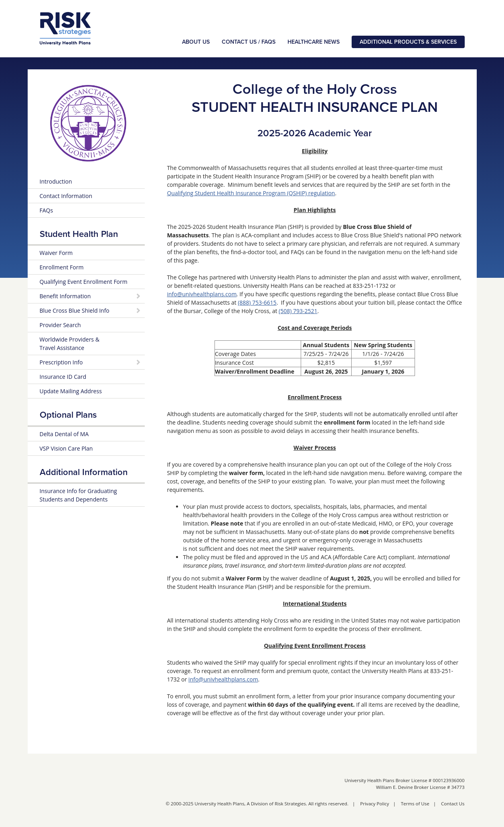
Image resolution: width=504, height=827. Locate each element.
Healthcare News (314, 42)
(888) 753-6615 (257, 302)
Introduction (56, 181)
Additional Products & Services (408, 42)
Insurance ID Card (63, 377)
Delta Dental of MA (64, 434)
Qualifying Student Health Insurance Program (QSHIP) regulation (251, 193)
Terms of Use (415, 804)
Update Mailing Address (71, 391)
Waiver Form (56, 253)
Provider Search (60, 325)
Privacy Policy (374, 804)
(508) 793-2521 (298, 311)
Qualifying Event (84, 282)
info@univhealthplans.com (202, 294)
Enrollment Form (62, 267)
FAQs (47, 210)
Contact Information (66, 196)
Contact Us (453, 804)
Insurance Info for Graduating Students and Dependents (78, 495)
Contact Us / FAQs (249, 42)
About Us (196, 42)
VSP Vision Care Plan (66, 448)
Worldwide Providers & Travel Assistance (70, 344)
